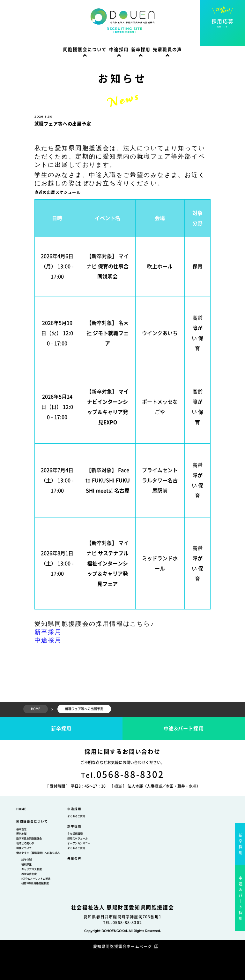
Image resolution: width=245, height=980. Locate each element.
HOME (21, 809)
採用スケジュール (78, 838)
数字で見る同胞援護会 (29, 838)
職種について (24, 848)
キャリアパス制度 (32, 869)
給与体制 (26, 860)
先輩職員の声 (167, 50)
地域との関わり (25, 843)
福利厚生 (26, 864)
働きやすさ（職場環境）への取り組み (38, 853)
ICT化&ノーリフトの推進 (36, 879)
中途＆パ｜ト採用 (241, 898)
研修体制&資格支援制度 (35, 883)
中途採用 (119, 50)
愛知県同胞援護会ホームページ (123, 946)
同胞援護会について (85, 50)
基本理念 (21, 829)
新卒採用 (141, 50)
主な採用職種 (75, 834)
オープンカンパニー (79, 843)
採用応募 (223, 23)
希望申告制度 (29, 874)
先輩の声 (74, 858)
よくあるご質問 (76, 816)
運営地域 (21, 834)
